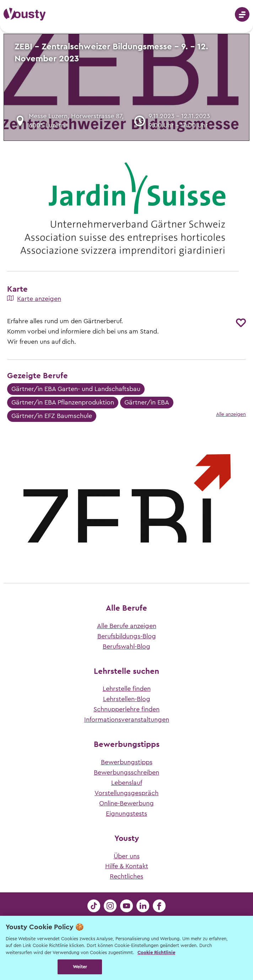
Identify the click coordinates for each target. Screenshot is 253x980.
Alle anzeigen (231, 414)
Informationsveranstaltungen (127, 720)
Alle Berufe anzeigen (127, 626)
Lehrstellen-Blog (127, 699)
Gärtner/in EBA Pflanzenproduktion (63, 402)
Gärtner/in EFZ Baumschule (52, 416)
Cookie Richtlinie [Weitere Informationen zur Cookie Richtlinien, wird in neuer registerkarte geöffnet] (156, 953)
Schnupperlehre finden (126, 709)
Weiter (80, 967)
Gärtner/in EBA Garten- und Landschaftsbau (76, 389)
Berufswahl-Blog (126, 646)
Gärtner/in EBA (147, 402)
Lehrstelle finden (127, 689)
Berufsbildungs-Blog (127, 636)
